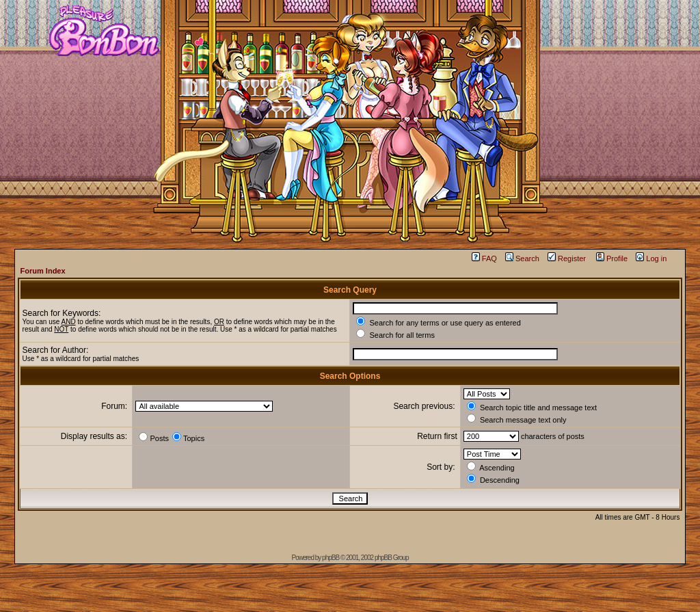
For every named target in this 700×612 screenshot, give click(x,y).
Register (567, 258)
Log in (651, 258)
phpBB (331, 558)
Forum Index (43, 271)
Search (522, 258)
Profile (612, 258)
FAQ (484, 258)
